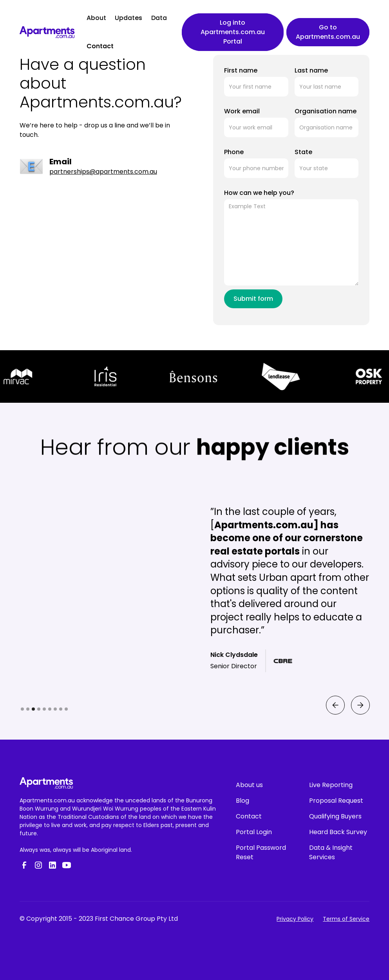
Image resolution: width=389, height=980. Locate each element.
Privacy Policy (295, 919)
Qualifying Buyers (335, 816)
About (96, 18)
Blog (242, 801)
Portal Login (254, 832)
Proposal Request (336, 801)
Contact (100, 46)
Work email (242, 111)
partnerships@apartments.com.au (103, 172)
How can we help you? (259, 193)
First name (241, 70)
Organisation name (326, 111)
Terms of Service (346, 919)
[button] (335, 735)
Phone (234, 152)
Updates (128, 18)
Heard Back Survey (338, 832)
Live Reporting (331, 785)
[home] (47, 32)
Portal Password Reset (261, 852)
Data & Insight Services (331, 852)
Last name (311, 70)
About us (249, 785)
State (303, 152)
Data (159, 18)
